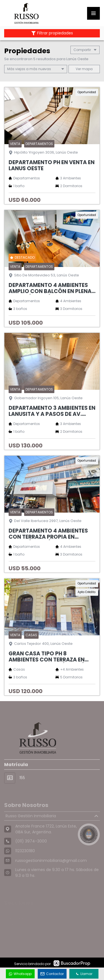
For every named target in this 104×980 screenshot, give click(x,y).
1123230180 (25, 860)
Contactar (52, 974)
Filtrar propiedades (52, 33)
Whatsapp (20, 974)
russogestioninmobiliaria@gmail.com (51, 869)
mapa (84, 69)
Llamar (84, 974)
